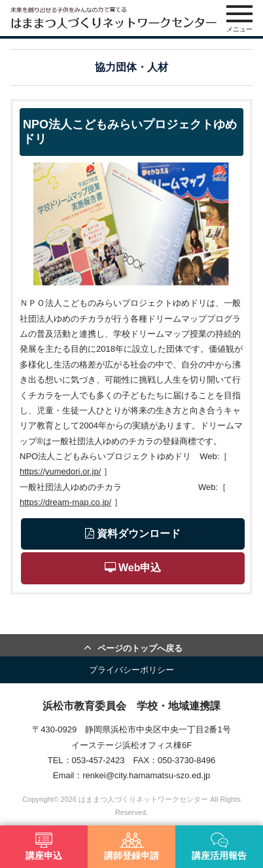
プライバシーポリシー (131, 670)
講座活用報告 (219, 847)
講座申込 (44, 847)
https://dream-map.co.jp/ (65, 502)
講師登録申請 (131, 847)
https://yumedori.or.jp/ (60, 471)
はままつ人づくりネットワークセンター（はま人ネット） (114, 18)
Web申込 (133, 568)
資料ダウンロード (133, 534)
